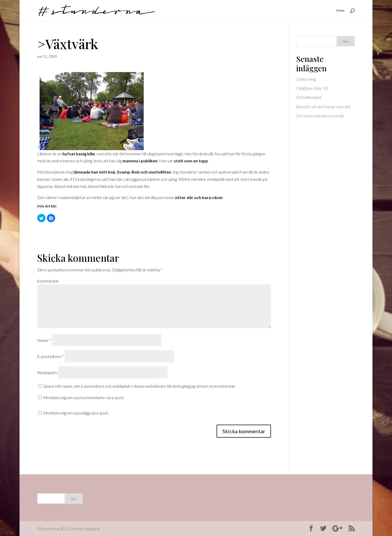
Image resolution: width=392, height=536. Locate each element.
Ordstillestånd (309, 97)
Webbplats (47, 372)
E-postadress (50, 356)
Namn (44, 340)
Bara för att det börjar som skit (323, 107)
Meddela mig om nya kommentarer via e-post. (84, 397)
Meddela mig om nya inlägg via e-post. (76, 413)
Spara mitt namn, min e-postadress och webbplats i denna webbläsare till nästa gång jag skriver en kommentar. (139, 386)
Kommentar (48, 281)
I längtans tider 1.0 (312, 88)
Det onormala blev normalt (320, 116)
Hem (340, 11)
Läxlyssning (306, 79)
